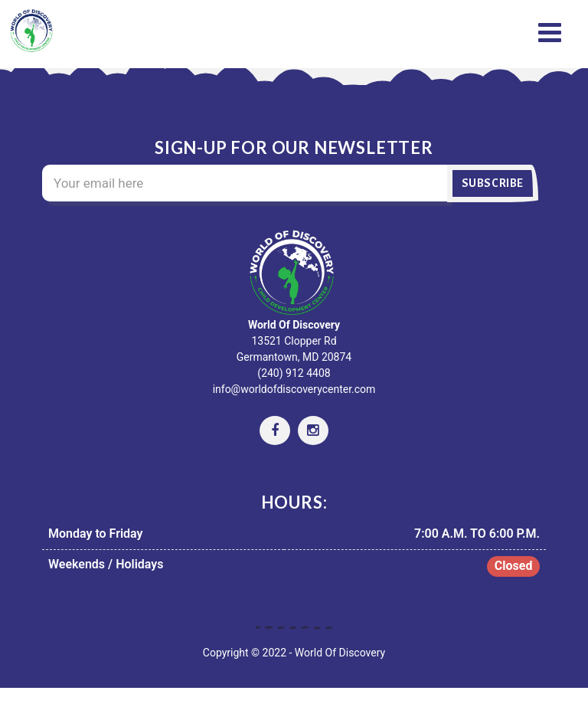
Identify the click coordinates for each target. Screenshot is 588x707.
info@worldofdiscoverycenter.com (294, 389)
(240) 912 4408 (294, 373)
